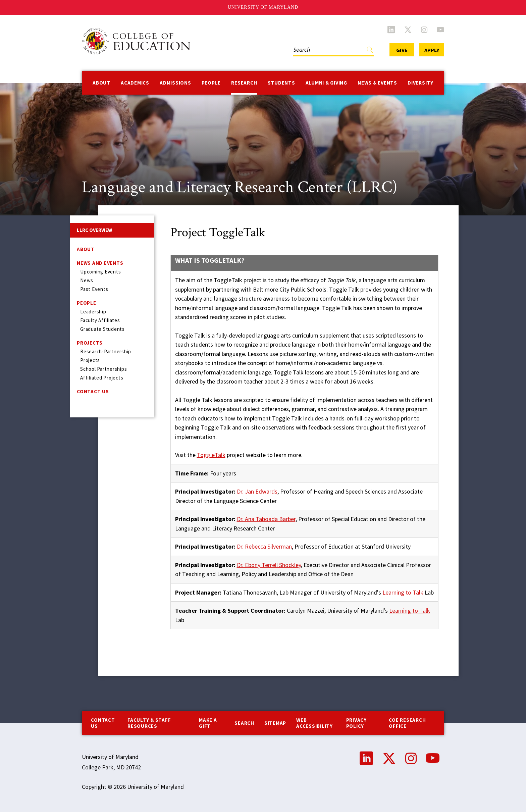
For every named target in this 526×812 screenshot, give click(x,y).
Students (281, 83)
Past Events (94, 289)
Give (402, 50)
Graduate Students (102, 329)
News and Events (100, 263)
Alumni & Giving (326, 83)
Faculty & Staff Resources (149, 723)
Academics (135, 83)
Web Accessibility (314, 723)
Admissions (175, 83)
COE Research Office (407, 723)
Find (370, 51)
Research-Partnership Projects (106, 356)
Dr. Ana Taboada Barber (266, 519)
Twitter (408, 30)
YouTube (440, 30)
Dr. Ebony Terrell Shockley (269, 565)
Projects (90, 343)
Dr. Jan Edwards (257, 491)
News (87, 280)
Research (244, 83)
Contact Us (93, 391)
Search (244, 723)
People (211, 83)
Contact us (103, 723)
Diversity (420, 83)
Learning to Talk (403, 592)
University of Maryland (263, 7)
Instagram (424, 30)
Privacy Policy (356, 723)
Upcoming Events (100, 272)
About (101, 83)
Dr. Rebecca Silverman (264, 546)
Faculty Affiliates (100, 320)
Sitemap (275, 723)
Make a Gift (208, 723)
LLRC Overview (94, 230)
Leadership (93, 312)
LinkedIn (391, 30)
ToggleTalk (211, 455)
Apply (432, 50)
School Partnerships (103, 369)
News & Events (377, 83)
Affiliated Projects (102, 378)
